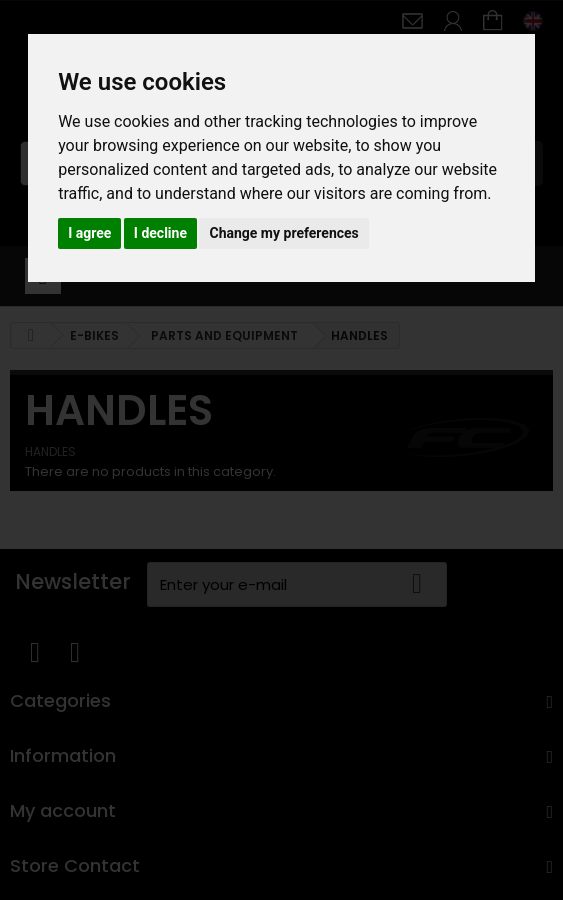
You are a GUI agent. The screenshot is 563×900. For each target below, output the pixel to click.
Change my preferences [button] (283, 233)
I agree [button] (89, 233)
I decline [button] (160, 233)
